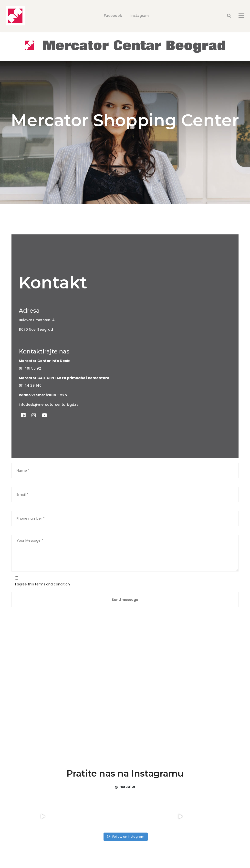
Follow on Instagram (126, 837)
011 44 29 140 (30, 385)
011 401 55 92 (30, 368)
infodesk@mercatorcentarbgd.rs (49, 405)
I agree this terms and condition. (43, 584)
